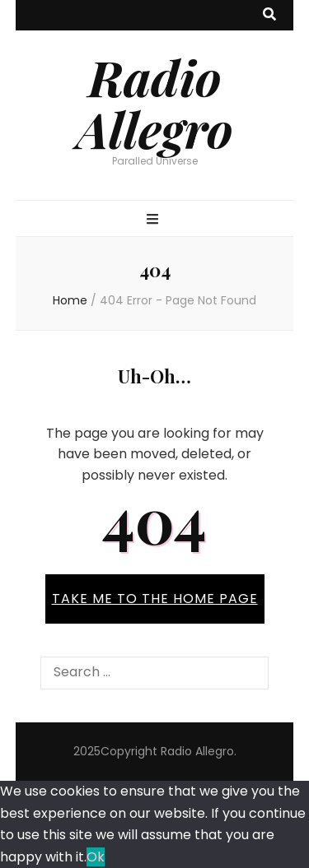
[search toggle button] (269, 15)
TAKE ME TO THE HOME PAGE (155, 599)
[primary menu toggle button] (154, 220)
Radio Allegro (155, 102)
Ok (96, 857)
